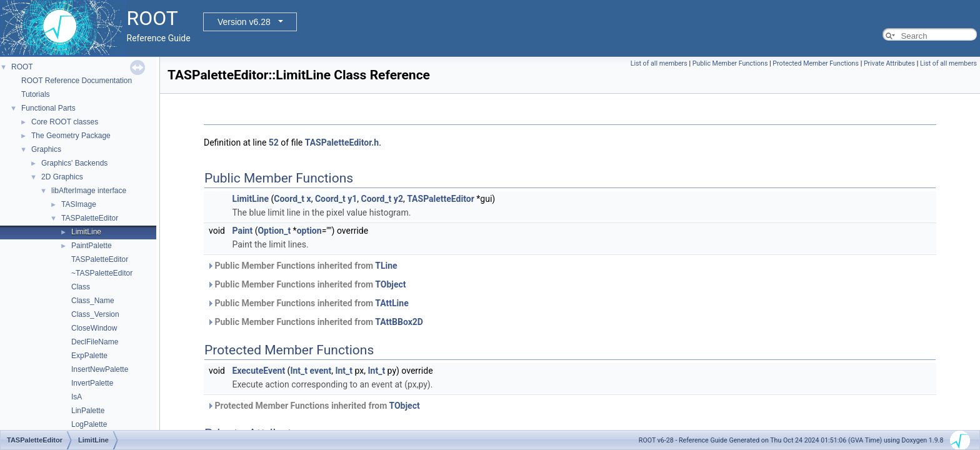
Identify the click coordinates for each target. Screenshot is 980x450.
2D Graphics (62, 177)
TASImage (79, 204)
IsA (77, 397)
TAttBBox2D (399, 322)
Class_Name (93, 301)
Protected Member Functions (816, 63)
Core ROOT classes (65, 122)
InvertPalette (92, 383)
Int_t (299, 371)
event (321, 371)
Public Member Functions (730, 63)
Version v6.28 (244, 22)
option (309, 231)
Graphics (46, 149)
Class (81, 287)
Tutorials (36, 94)
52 (274, 142)
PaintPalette (92, 246)
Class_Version (95, 314)
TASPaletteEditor (90, 218)
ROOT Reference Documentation (77, 81)
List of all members (659, 63)
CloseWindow (94, 328)
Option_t (274, 231)
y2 (398, 199)
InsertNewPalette (100, 369)
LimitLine (86, 232)
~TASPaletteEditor (102, 273)
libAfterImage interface (89, 191)
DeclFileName (95, 342)
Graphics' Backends (74, 163)
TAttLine (392, 303)
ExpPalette (89, 356)
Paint (242, 231)
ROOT (22, 67)
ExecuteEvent (258, 371)
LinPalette (88, 411)
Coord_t (289, 199)
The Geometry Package (71, 136)
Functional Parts (48, 108)
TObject (390, 284)
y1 (352, 199)
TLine (386, 266)
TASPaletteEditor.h (342, 142)
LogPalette (89, 424)
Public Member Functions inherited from (302, 266)
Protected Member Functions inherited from (313, 406)
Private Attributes (889, 63)
